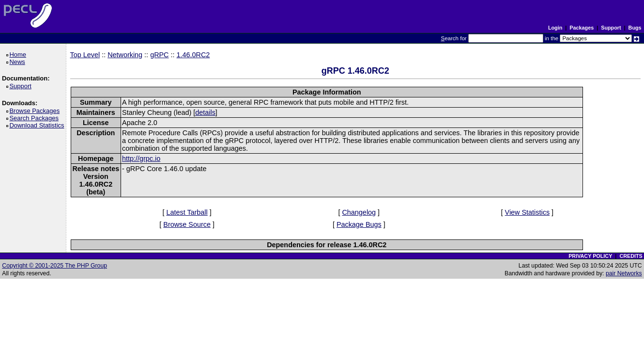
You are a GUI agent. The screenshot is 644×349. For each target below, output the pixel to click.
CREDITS (631, 256)
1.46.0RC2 (193, 55)
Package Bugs (359, 224)
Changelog (359, 212)
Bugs (635, 28)
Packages (582, 28)
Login (555, 28)
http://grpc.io (141, 159)
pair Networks (624, 273)
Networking (125, 55)
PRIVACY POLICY (590, 256)
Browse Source (187, 224)
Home (19, 55)
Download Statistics (38, 125)
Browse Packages (36, 111)
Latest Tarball (187, 212)
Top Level (85, 55)
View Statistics (528, 212)
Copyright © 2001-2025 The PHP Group (54, 266)
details (205, 112)
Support (611, 28)
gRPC (159, 55)
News (19, 62)
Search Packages (35, 118)
